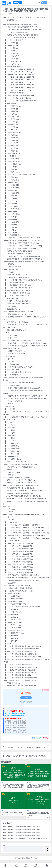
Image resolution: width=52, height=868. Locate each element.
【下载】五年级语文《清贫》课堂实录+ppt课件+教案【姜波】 (22, 833)
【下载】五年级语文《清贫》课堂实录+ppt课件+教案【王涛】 (22, 829)
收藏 (39, 738)
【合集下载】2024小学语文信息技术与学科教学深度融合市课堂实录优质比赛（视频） (38, 814)
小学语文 (6, 14)
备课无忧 (25, 857)
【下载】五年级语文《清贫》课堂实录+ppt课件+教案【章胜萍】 (22, 827)
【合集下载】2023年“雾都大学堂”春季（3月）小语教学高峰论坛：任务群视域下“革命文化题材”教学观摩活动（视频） (13, 787)
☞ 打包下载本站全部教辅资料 (15, 713)
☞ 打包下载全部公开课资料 (14, 716)
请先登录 (26, 698)
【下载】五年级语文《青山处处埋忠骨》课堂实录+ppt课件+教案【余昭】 (25, 838)
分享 (33, 738)
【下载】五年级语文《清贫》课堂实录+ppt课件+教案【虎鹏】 (22, 835)
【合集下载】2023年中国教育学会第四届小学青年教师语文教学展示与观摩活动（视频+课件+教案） (38, 786)
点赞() (46, 738)
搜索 (4, 845)
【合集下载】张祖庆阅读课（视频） (12, 812)
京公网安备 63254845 (32, 859)
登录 (44, 3)
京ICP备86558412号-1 (21, 859)
